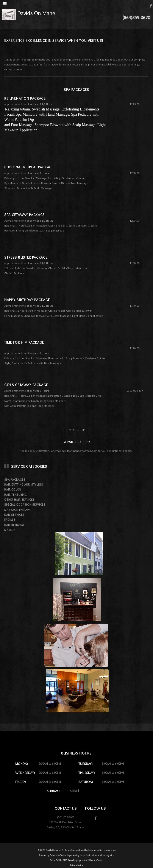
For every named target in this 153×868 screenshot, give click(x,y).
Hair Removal (14, 525)
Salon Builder (56, 860)
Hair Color (13, 489)
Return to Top (77, 429)
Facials (10, 520)
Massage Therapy (18, 510)
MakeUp (10, 530)
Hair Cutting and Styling (24, 484)
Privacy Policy (77, 865)
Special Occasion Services (25, 505)
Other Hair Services (19, 500)
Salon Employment (76, 860)
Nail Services (14, 515)
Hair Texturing (16, 495)
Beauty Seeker (97, 860)
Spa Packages (15, 480)
